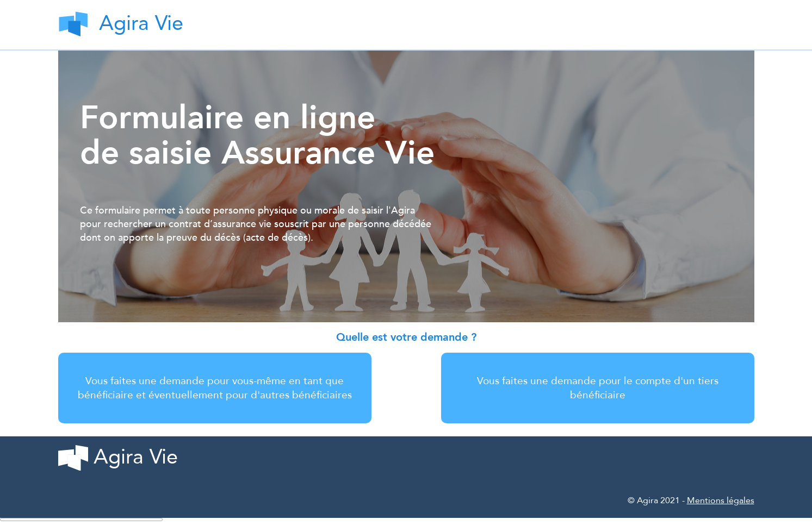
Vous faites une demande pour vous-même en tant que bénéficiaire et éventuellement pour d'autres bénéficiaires (215, 388)
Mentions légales (721, 500)
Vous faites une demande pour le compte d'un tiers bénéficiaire (598, 388)
